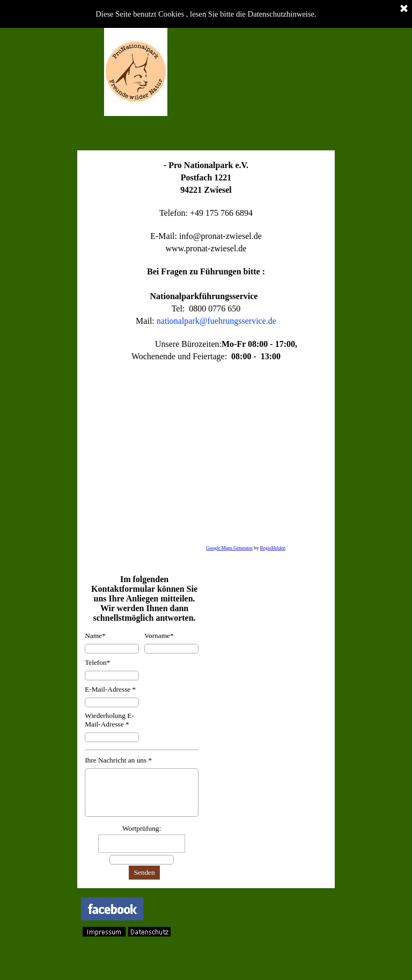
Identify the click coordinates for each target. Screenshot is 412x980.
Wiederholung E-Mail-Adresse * (109, 720)
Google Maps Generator (229, 548)
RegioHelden (273, 548)
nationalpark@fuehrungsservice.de (216, 321)
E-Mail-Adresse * (110, 689)
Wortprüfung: (142, 828)
